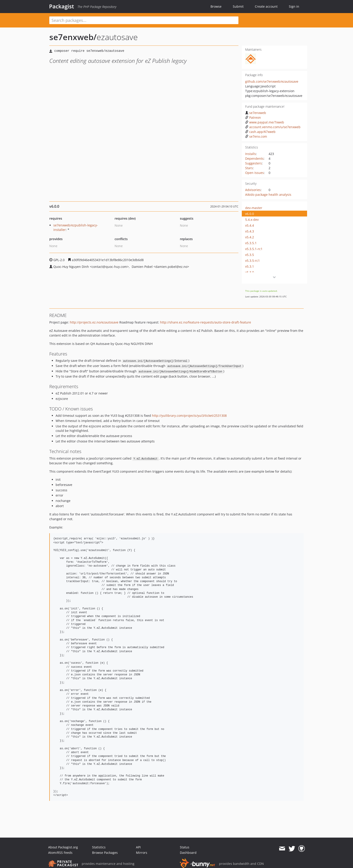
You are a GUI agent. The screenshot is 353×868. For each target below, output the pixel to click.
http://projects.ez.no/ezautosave (94, 322)
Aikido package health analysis (268, 195)
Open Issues (255, 173)
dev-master (254, 208)
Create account (266, 6)
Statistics (99, 847)
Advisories (253, 190)
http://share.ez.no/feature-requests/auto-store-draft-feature (206, 322)
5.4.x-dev (252, 220)
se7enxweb (256, 113)
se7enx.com (256, 136)
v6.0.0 (250, 214)
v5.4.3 (250, 231)
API (138, 847)
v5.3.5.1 (251, 243)
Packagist (62, 6)
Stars (249, 168)
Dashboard (188, 853)
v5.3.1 (250, 266)
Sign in (294, 6)
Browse (216, 6)
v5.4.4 (250, 225)
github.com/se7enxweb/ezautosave (272, 81)
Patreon (253, 117)
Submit (238, 6)
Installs (251, 154)
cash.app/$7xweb (260, 132)
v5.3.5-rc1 (252, 261)
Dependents (254, 158)
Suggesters (253, 163)
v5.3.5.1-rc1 (254, 249)
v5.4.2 (250, 237)
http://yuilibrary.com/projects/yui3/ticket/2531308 (189, 416)
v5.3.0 (250, 272)
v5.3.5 (250, 255)
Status (185, 847)
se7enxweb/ (73, 37)
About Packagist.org (63, 847)
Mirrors (142, 853)
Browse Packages (105, 853)
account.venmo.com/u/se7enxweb (273, 127)
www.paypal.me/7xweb (265, 122)
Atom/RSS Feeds (60, 853)
